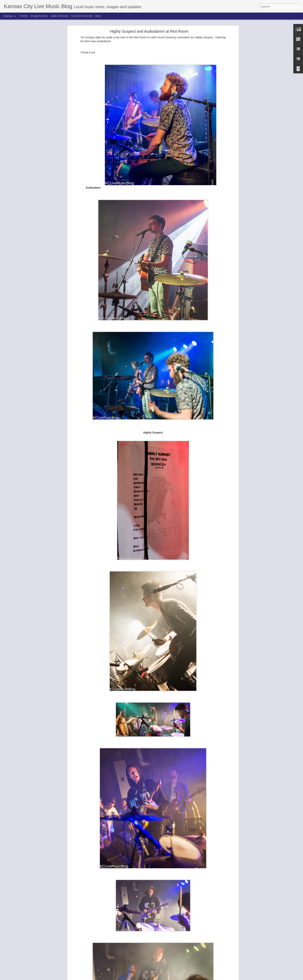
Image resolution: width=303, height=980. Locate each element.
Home (24, 16)
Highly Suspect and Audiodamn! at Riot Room (149, 31)
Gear (98, 16)
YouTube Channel (81, 16)
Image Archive (39, 16)
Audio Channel (59, 16)
